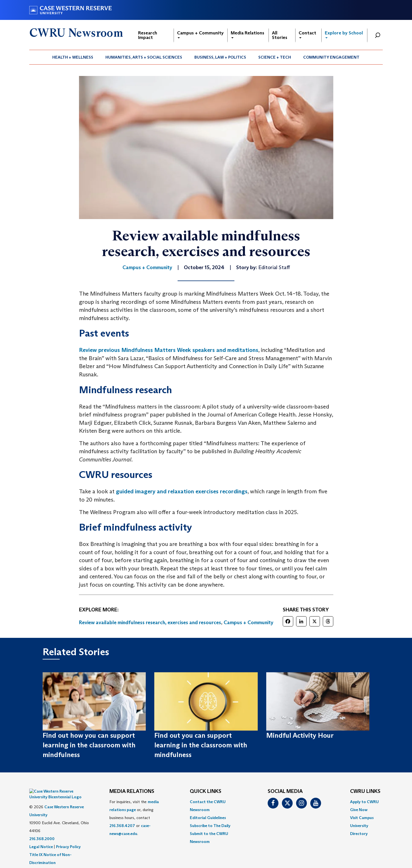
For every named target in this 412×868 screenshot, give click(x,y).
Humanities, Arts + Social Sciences (144, 57)
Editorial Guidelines (208, 818)
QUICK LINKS (206, 791)
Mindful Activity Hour (300, 735)
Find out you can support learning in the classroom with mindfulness (201, 745)
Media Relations (247, 34)
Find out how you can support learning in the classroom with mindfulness (89, 745)
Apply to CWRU (364, 802)
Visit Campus (362, 818)
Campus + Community (200, 34)
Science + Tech (275, 57)
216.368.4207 (122, 826)
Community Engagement (331, 57)
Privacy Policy (68, 838)
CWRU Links (365, 791)
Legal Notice (41, 838)
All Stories (280, 35)
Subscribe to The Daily (210, 826)
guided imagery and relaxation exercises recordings (182, 491)
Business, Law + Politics (220, 57)
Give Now (359, 810)
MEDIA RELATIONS (132, 791)
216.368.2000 (42, 830)
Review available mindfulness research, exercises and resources (150, 622)
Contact (307, 34)
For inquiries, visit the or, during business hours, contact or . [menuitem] (134, 818)
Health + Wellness (73, 57)
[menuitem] (73, 57)
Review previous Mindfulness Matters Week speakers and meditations (169, 350)
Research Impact (148, 35)
